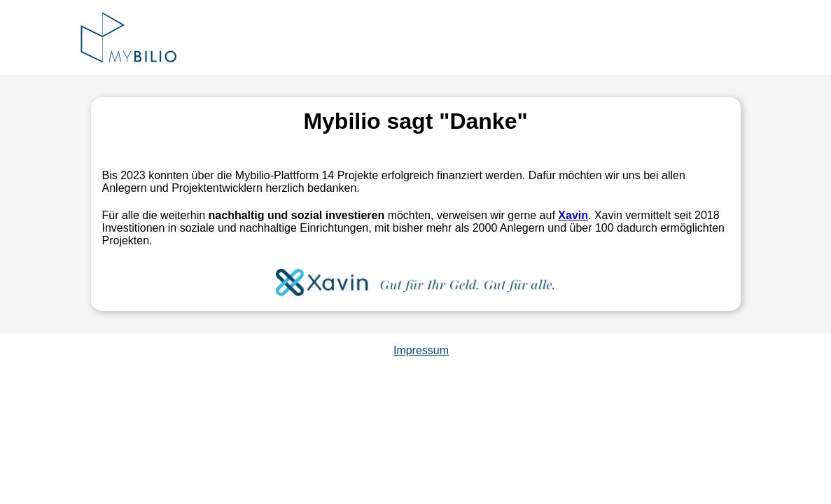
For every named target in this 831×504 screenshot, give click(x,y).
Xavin (573, 215)
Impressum (421, 350)
